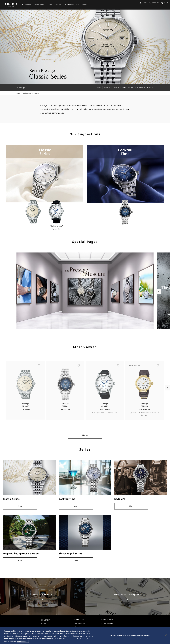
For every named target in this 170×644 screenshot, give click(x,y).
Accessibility (80, 623)
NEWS (44, 624)
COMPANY (45, 620)
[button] (142, 3)
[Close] (166, 635)
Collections (27, 93)
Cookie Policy (108, 623)
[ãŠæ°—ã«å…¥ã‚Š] (39, 375)
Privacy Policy (108, 619)
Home (18, 93)
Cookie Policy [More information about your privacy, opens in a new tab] (23, 641)
